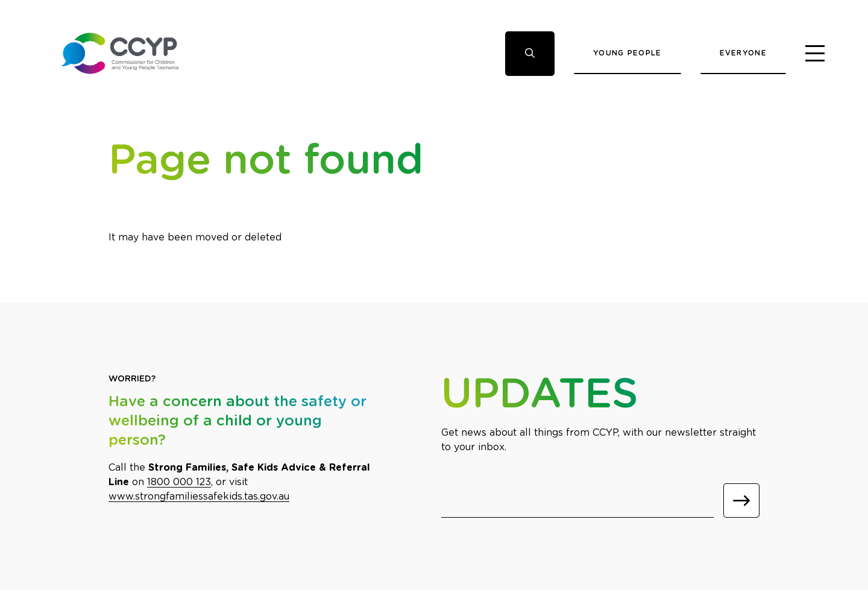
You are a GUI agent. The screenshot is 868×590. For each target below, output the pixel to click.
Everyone (743, 53)
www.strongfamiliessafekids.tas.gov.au (199, 497)
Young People (627, 53)
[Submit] (741, 501)
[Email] (577, 501)
